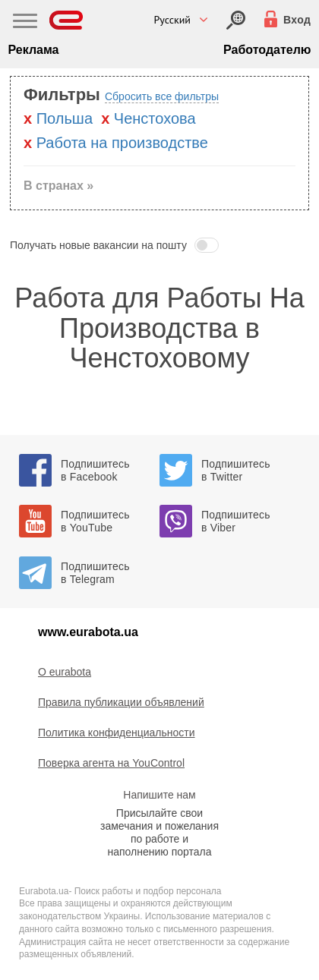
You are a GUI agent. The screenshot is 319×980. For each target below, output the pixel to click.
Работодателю (267, 50)
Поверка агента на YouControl (111, 763)
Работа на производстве (122, 143)
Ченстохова (155, 118)
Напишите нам (159, 795)
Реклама (34, 50)
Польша (65, 118)
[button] (159, 245)
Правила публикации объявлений (121, 702)
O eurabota (65, 672)
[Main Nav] (25, 23)
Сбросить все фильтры (162, 96)
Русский (172, 20)
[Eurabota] (66, 20)
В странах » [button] (58, 186)
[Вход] (236, 20)
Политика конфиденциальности (117, 733)
